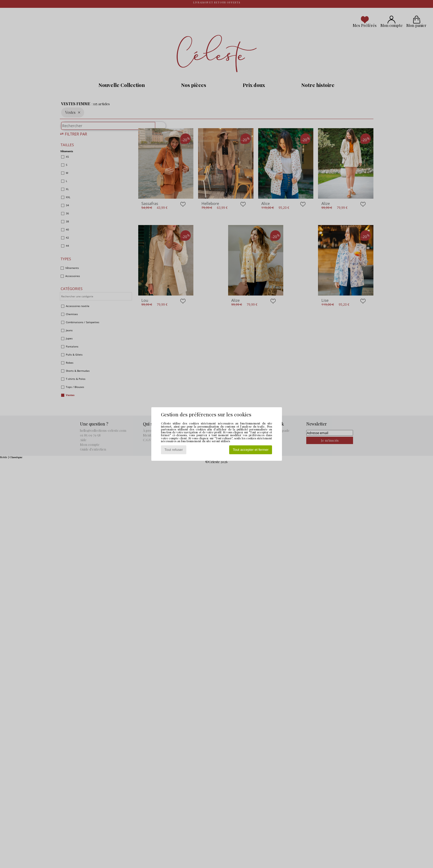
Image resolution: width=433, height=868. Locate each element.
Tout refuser (174, 450)
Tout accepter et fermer (251, 450)
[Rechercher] (158, 128)
